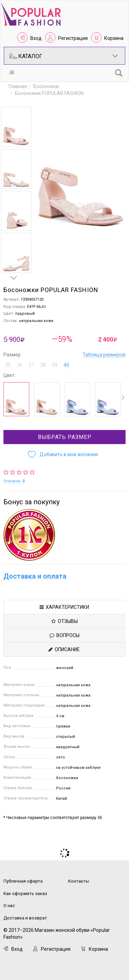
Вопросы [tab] (64, 635)
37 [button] (31, 365)
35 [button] (8, 365)
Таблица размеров (104, 355)
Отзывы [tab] (64, 621)
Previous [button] (14, 100)
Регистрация (73, 38)
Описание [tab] (64, 649)
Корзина (114, 38)
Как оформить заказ (25, 893)
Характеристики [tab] (64, 607)
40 (66, 365)
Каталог (64, 56)
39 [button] (55, 365)
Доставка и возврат (25, 918)
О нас (9, 906)
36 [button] (20, 365)
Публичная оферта (23, 881)
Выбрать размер (65, 437)
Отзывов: (14, 481)
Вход (36, 38)
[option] (16, 127)
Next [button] (14, 278)
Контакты (79, 881)
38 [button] (43, 365)
